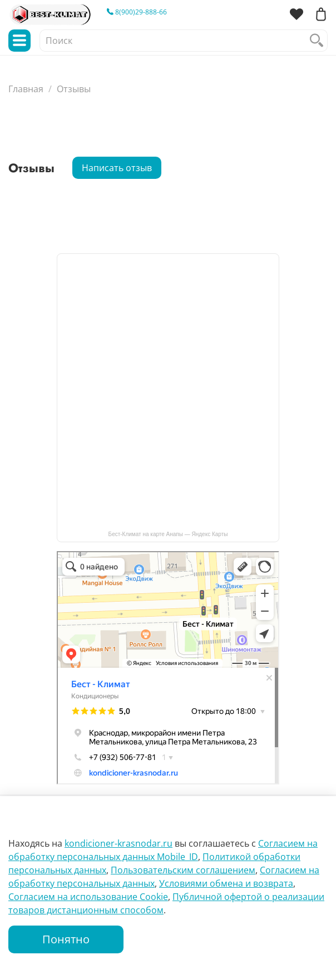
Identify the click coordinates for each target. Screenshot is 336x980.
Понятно (66, 939)
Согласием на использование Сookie (88, 897)
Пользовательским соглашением (183, 870)
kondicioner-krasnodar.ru (118, 843)
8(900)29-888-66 (137, 12)
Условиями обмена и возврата (226, 883)
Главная (26, 89)
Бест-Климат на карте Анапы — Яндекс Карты (168, 534)
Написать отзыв (117, 168)
